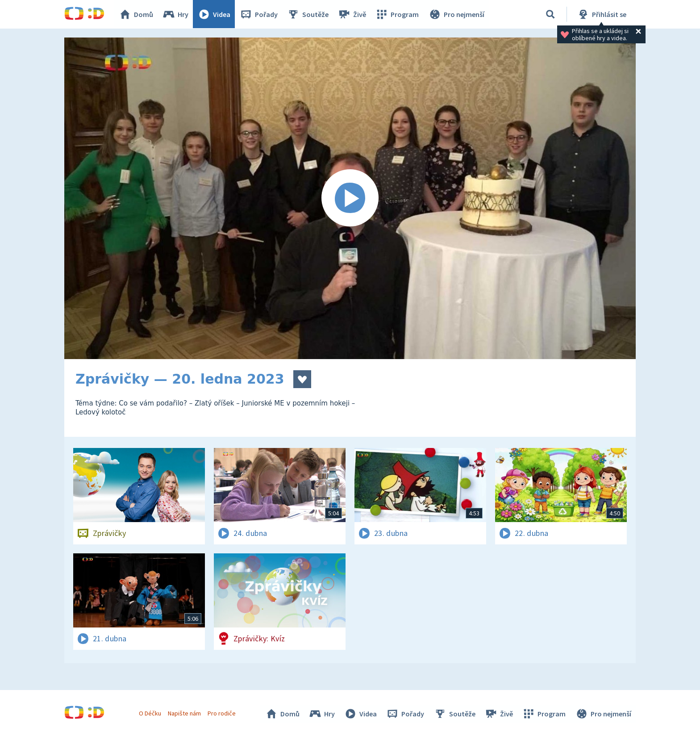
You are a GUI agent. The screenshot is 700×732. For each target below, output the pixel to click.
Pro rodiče (222, 713)
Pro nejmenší (456, 14)
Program (397, 14)
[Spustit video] (350, 198)
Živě (352, 14)
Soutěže (308, 14)
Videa (214, 14)
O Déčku (150, 713)
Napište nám (184, 713)
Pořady (259, 14)
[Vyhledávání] (550, 14)
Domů (136, 14)
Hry (176, 14)
